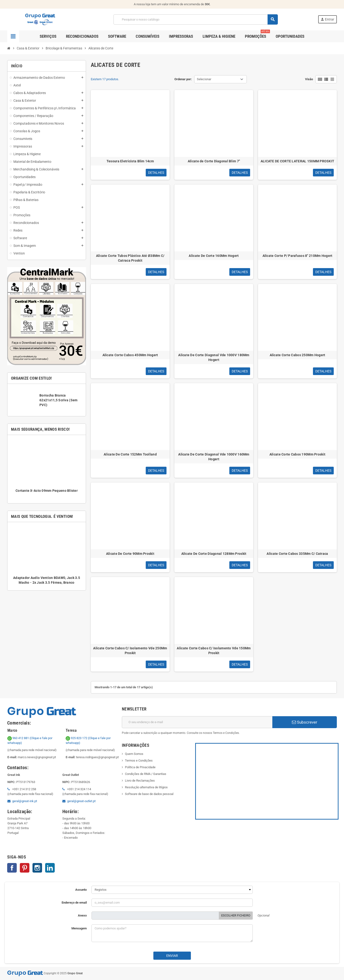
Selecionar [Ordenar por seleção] (204, 79)
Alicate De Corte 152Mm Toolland (130, 454)
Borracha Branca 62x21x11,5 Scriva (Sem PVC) (58, 400)
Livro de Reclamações (140, 781)
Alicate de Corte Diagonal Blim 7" (214, 161)
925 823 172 (77, 738)
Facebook (12, 868)
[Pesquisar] (196, 19)
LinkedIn (50, 868)
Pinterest (25, 868)
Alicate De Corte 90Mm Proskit (130, 554)
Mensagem (79, 928)
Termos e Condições (139, 760)
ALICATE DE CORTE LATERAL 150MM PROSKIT (298, 161)
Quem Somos (134, 754)
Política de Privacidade (140, 767)
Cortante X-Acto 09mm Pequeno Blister (47, 491)
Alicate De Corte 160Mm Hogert (214, 256)
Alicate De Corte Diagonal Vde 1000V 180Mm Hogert (214, 357)
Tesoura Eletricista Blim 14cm (130, 161)
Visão (309, 79)
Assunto (81, 890)
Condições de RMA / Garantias (146, 774)
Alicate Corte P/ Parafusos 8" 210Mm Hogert (298, 256)
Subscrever (305, 722)
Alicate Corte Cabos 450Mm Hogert (130, 355)
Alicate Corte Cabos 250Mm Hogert (298, 355)
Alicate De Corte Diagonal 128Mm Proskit (214, 554)
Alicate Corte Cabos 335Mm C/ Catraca (297, 554)
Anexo (82, 915)
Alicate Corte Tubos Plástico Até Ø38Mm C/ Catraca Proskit (130, 258)
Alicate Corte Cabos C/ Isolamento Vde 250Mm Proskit (130, 651)
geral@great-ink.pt (25, 801)
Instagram (37, 868)
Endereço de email (74, 903)
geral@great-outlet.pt (81, 801)
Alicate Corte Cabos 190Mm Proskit (297, 454)
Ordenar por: (183, 79)
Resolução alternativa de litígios (146, 787)
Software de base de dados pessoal (149, 794)
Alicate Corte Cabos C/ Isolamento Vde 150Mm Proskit (214, 651)
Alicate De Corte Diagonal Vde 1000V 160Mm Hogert (214, 457)
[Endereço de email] (197, 722)
